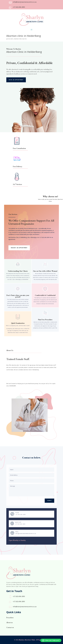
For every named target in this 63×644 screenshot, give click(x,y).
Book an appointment (16, 80)
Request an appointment (19, 248)
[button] (51, 640)
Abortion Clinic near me (20, 39)
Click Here (12, 110)
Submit (49, 501)
